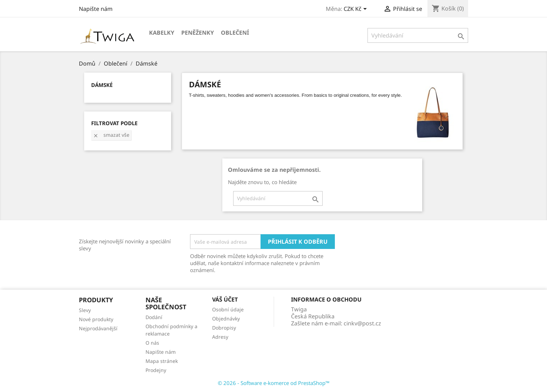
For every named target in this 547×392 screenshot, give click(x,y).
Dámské (102, 85)
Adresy (220, 337)
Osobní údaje (228, 309)
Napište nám (96, 9)
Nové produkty (96, 319)
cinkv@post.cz (362, 323)
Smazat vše (111, 135)
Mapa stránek (162, 361)
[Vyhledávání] (418, 35)
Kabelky (162, 33)
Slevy (85, 310)
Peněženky (198, 33)
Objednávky (226, 319)
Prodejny (156, 370)
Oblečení (235, 33)
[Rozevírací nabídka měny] (356, 9)
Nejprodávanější (98, 328)
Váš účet (225, 299)
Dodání (154, 317)
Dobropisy (224, 328)
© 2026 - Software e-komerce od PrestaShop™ (274, 383)
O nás (152, 343)
